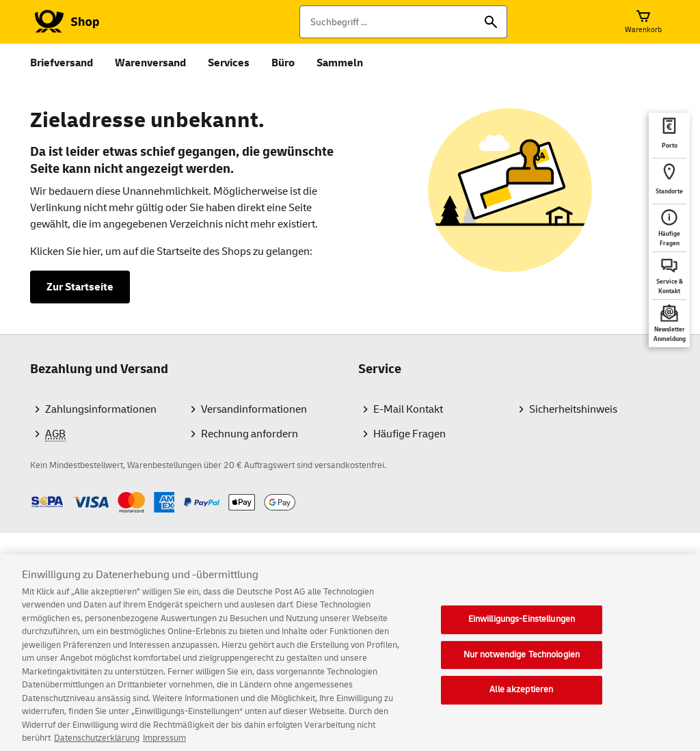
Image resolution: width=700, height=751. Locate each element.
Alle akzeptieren (521, 699)
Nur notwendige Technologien (522, 664)
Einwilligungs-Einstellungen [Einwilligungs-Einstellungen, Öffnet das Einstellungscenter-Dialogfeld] (522, 629)
